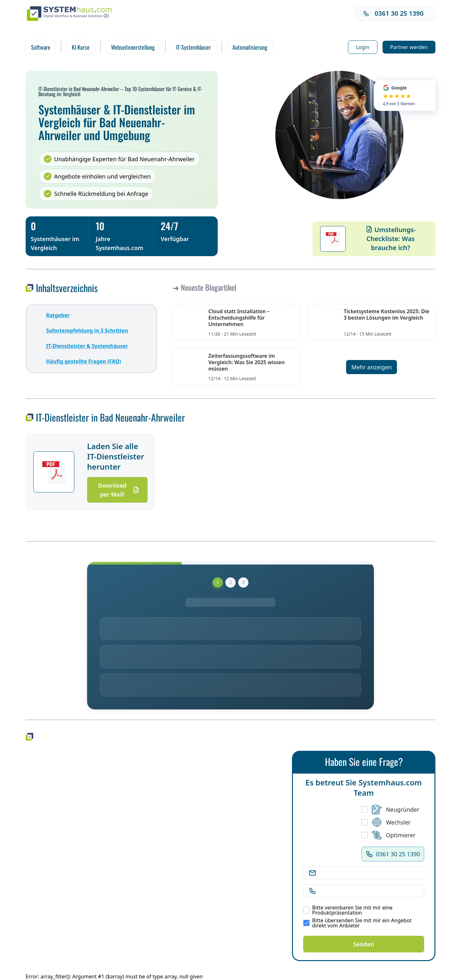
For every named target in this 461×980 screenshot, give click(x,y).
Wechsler (386, 822)
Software (41, 47)
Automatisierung (250, 47)
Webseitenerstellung (133, 47)
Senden (364, 944)
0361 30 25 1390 (393, 13)
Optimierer (388, 835)
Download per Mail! (119, 490)
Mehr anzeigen (372, 367)
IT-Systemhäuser (194, 47)
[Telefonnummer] (369, 891)
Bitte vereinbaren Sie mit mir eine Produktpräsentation (348, 910)
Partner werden (409, 47)
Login (363, 47)
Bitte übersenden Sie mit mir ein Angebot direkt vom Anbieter (357, 923)
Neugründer (390, 809)
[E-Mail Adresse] (369, 873)
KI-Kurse (81, 47)
